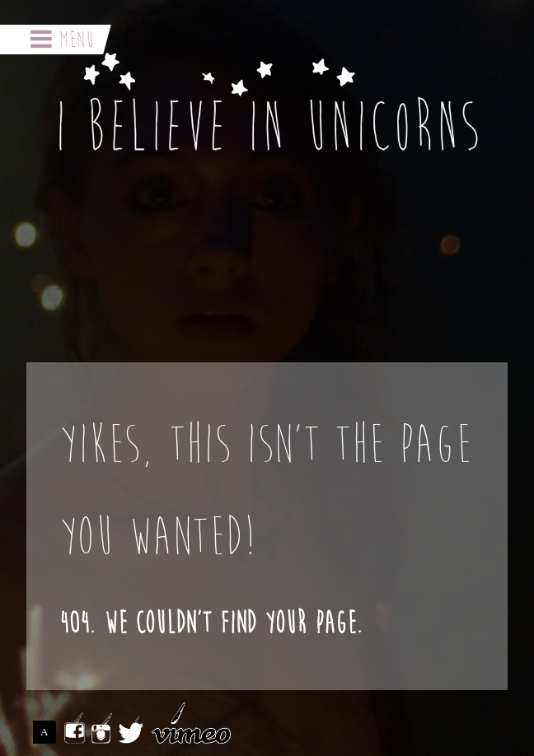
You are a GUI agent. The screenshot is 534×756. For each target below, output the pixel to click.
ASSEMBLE (48, 732)
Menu (63, 40)
